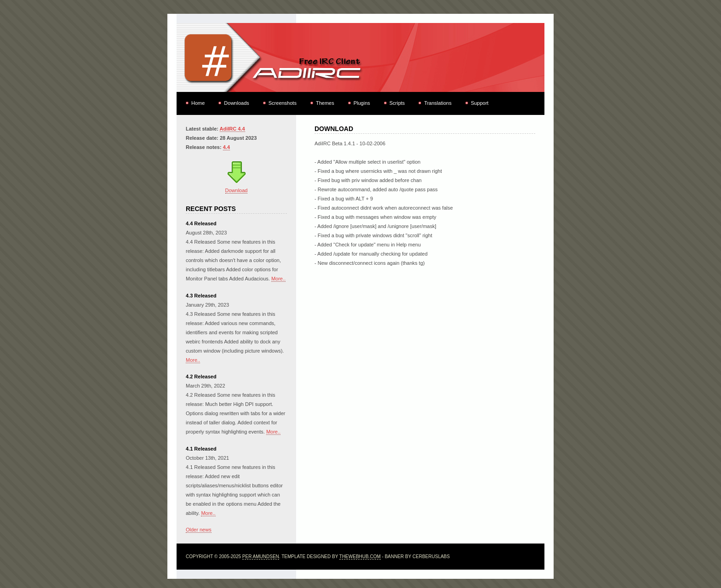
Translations (438, 103)
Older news (199, 530)
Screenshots (283, 103)
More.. (278, 279)
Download (237, 190)
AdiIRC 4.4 (232, 129)
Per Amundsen (261, 557)
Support (480, 103)
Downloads (236, 103)
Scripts (397, 103)
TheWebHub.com (360, 557)
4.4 (226, 147)
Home (198, 103)
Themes (325, 103)
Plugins (362, 103)
